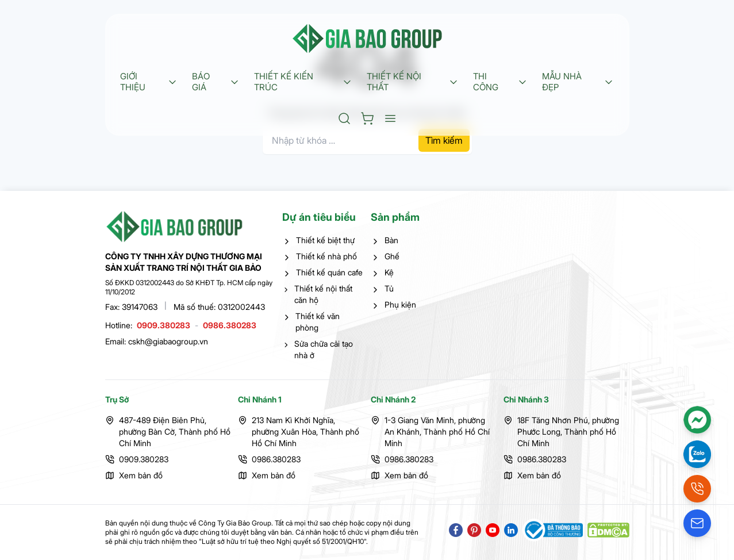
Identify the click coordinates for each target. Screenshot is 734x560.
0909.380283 (164, 325)
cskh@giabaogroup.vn (168, 341)
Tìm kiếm (444, 140)
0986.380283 (230, 325)
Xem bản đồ (141, 475)
